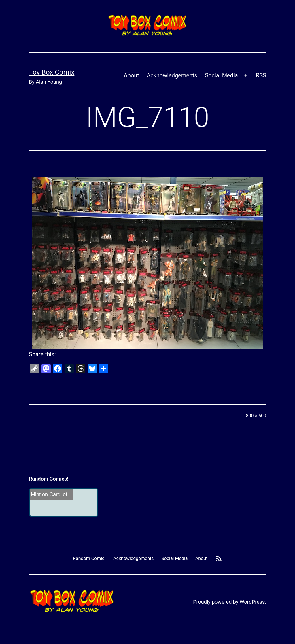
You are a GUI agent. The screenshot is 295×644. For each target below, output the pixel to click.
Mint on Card (46, 494)
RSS (261, 75)
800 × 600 (256, 416)
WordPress (252, 602)
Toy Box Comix (52, 72)
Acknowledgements (172, 75)
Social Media (221, 75)
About (132, 75)
